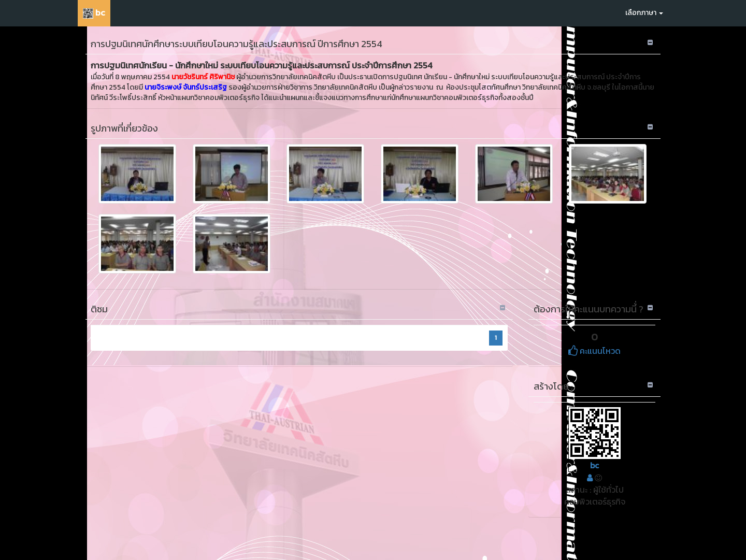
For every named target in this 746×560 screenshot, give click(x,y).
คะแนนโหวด (594, 351)
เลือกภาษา (644, 13)
